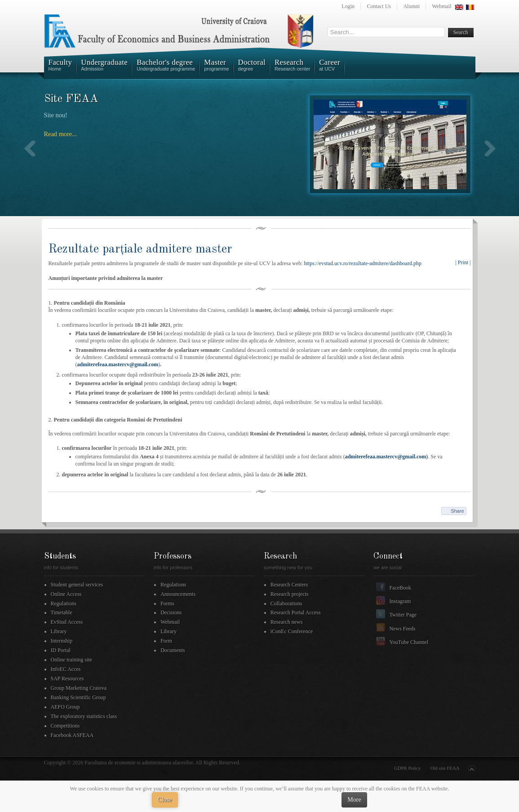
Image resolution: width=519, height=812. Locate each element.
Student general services (77, 585)
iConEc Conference (292, 631)
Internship (62, 641)
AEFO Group (65, 707)
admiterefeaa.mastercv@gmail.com (118, 364)
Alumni (411, 6)
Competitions (65, 726)
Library (59, 631)
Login (348, 6)
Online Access (66, 594)
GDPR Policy (407, 768)
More (354, 800)
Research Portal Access (296, 612)
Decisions (171, 612)
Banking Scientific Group (78, 697)
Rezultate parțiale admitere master (140, 249)
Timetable (62, 612)
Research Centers (289, 585)
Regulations (64, 603)
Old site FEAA (445, 768)
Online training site (72, 660)
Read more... (61, 134)
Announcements (178, 594)
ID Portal (61, 650)
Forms (167, 603)
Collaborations (286, 603)
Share (457, 511)
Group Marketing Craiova (79, 688)
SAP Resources (67, 679)
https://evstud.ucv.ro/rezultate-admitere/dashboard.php (362, 263)
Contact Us (379, 6)
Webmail (441, 6)
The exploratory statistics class (84, 716)
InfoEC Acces (66, 669)
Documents (173, 650)
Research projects (290, 594)
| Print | (463, 262)
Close (165, 800)
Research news (287, 622)
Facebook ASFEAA (72, 735)
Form (166, 641)
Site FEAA (71, 99)
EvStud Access (67, 622)
